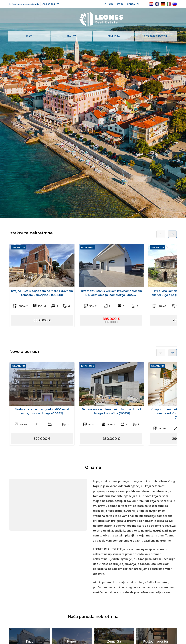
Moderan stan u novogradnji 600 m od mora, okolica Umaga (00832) (42, 411)
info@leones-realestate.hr (24, 4)
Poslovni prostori (156, 36)
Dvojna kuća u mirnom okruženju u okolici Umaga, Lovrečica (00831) (111, 411)
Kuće (29, 36)
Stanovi (71, 36)
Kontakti (133, 4)
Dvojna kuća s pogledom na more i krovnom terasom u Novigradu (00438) (42, 293)
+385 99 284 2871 (51, 4)
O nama (109, 4)
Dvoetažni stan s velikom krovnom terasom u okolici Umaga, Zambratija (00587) (111, 293)
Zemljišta (114, 36)
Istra (120, 4)
